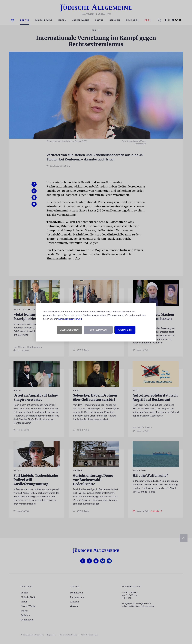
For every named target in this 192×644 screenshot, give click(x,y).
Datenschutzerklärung (70, 319)
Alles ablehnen (69, 330)
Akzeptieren (125, 330)
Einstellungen (98, 330)
